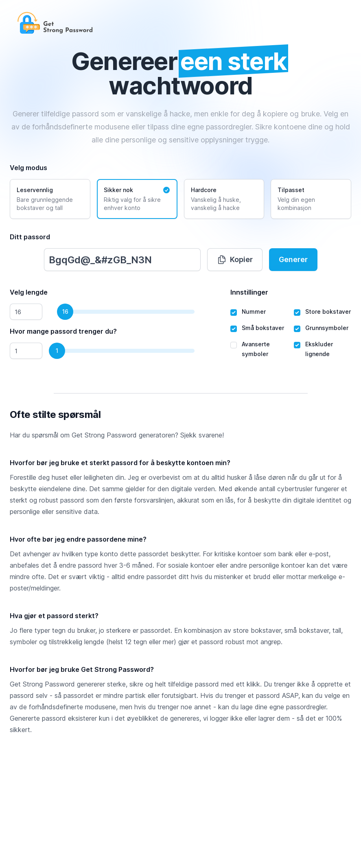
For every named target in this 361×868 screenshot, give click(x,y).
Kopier (235, 260)
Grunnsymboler (327, 328)
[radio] (50, 199)
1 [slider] (57, 351)
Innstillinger (249, 292)
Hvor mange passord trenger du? (63, 331)
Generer (293, 259)
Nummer (254, 312)
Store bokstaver (328, 312)
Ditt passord (30, 237)
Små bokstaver (263, 328)
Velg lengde (29, 292)
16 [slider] (65, 312)
